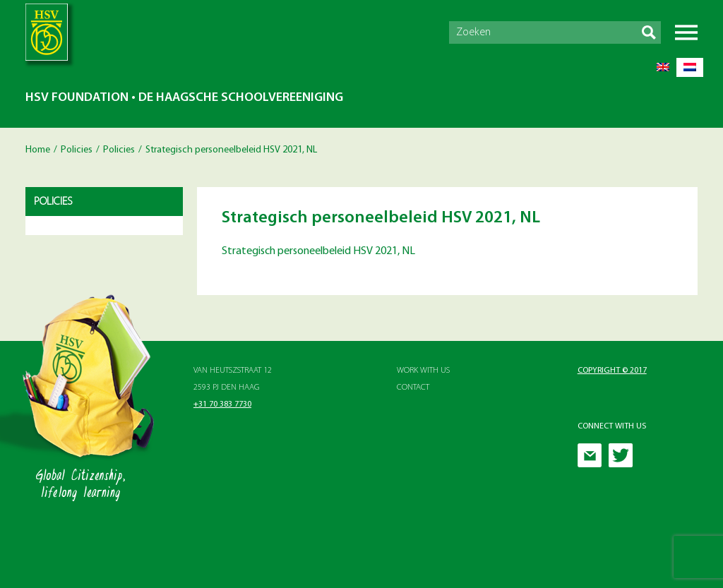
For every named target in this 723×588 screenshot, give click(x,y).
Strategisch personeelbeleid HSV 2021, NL (318, 251)
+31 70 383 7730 (222, 404)
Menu (686, 32)
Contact (413, 388)
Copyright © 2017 (612, 371)
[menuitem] (663, 67)
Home (38, 150)
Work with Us (423, 371)
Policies (77, 150)
